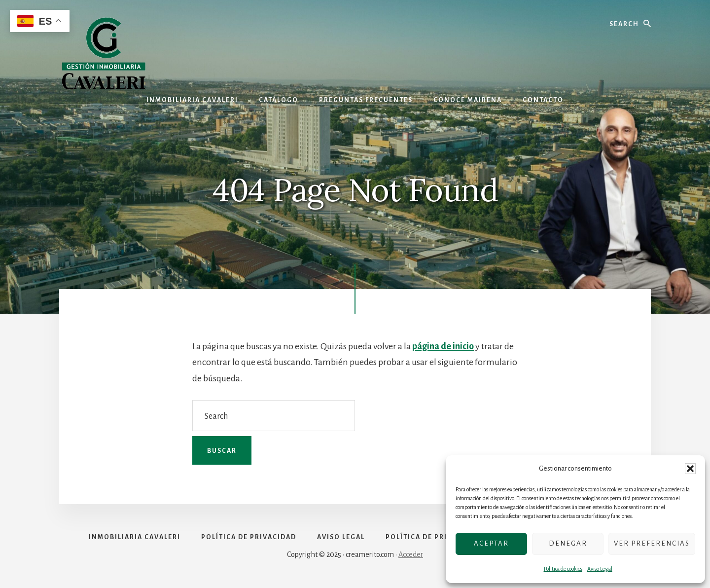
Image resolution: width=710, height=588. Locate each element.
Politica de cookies (563, 569)
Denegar (568, 543)
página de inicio (443, 346)
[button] (690, 469)
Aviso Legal (600, 569)
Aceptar (491, 543)
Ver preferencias (652, 543)
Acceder (411, 554)
